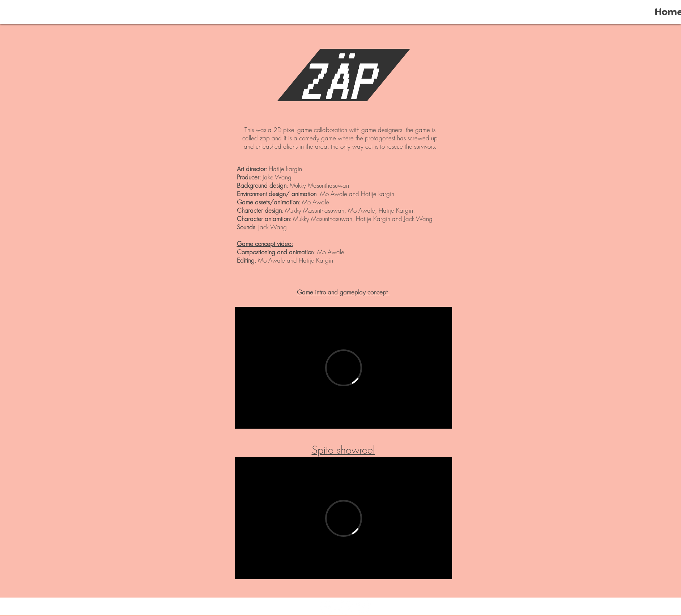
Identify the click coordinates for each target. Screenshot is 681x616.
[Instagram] (363, 608)
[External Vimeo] (344, 368)
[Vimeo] (346, 608)
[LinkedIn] (328, 608)
